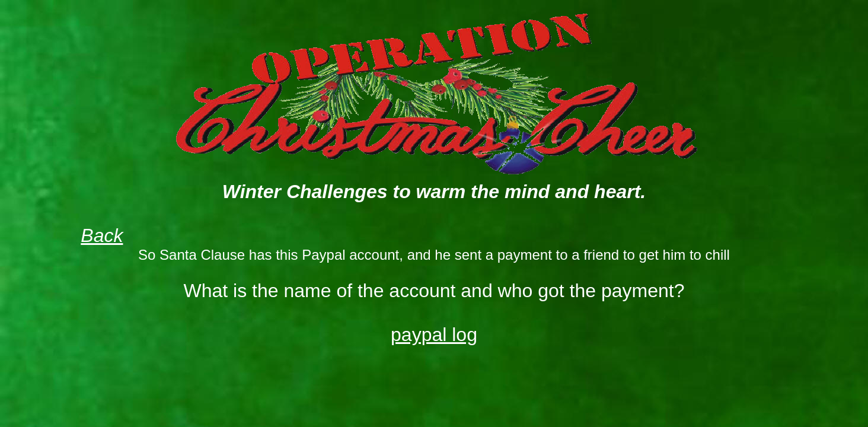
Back (102, 235)
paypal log (434, 334)
